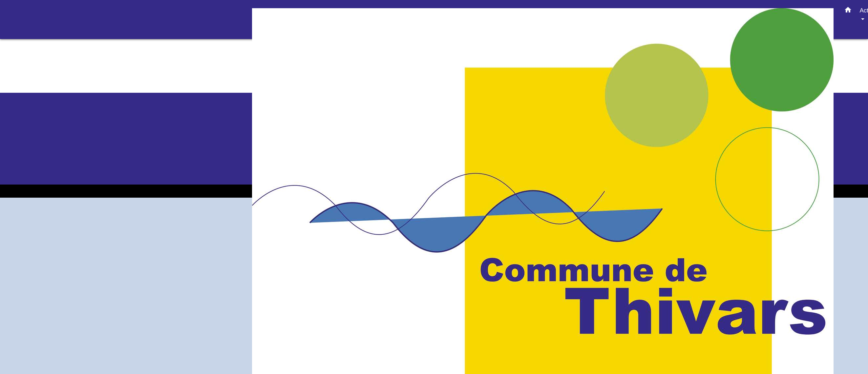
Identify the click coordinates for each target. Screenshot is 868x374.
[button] (848, 11)
